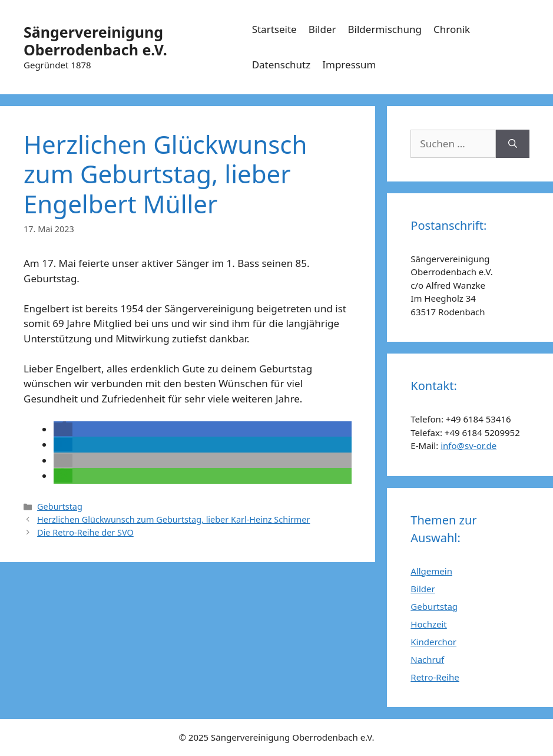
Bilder (322, 29)
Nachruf (427, 659)
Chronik (452, 29)
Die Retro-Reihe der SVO (85, 532)
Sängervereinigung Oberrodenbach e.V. (95, 41)
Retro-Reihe (435, 677)
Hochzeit (428, 624)
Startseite (274, 29)
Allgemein (431, 571)
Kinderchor (433, 642)
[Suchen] (513, 144)
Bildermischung (385, 29)
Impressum (349, 65)
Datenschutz (282, 65)
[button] (63, 429)
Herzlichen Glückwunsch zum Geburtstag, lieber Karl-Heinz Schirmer (173, 519)
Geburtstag (60, 506)
